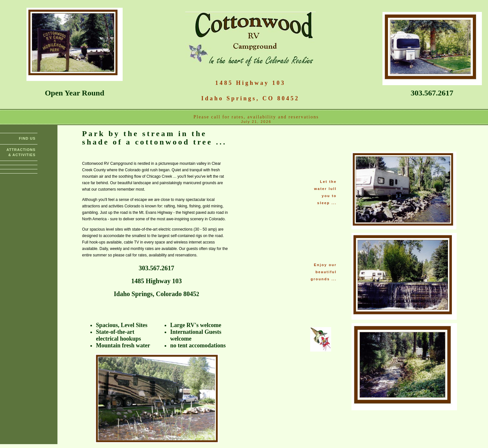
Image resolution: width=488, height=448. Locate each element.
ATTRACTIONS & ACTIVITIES (21, 152)
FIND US (27, 138)
